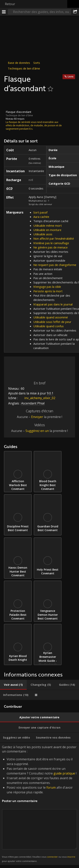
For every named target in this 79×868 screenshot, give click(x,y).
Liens (71, 77)
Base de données (19, 63)
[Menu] (4, 12)
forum (51, 787)
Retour (10, 4)
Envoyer (37, 417)
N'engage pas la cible (47, 287)
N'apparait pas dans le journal (53, 304)
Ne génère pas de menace (50, 247)
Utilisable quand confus (49, 326)
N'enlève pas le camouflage (51, 243)
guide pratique (64, 773)
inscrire (71, 857)
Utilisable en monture (47, 230)
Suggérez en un (37, 431)
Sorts (37, 63)
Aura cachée (41, 217)
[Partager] (75, 12)
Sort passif (40, 212)
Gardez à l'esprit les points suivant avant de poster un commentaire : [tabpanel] (39, 804)
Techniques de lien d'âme (24, 68)
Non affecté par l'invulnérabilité (54, 238)
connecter (52, 857)
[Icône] (11, 102)
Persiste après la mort (48, 291)
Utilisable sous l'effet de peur (52, 322)
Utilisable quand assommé (51, 317)
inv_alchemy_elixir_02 (37, 398)
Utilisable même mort (48, 225)
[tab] (13, 685)
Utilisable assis (43, 234)
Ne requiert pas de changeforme (55, 265)
